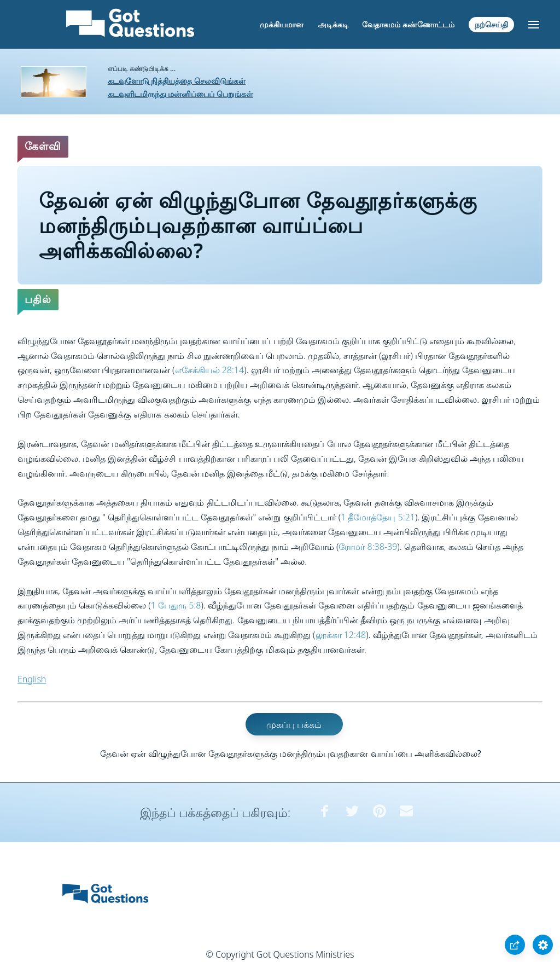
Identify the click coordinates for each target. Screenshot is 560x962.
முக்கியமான (282, 24)
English (32, 679)
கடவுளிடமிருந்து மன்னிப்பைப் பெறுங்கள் (180, 94)
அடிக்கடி (333, 24)
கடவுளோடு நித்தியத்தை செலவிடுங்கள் (177, 81)
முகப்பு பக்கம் (294, 724)
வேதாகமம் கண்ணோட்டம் (408, 24)
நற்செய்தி (491, 24)
